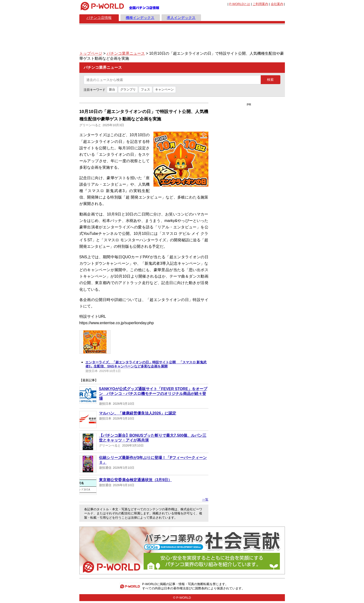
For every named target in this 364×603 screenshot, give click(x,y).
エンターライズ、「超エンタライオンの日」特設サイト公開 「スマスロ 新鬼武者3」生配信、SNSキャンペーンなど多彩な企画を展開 (146, 364)
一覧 (205, 499)
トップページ (91, 53)
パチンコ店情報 (99, 18)
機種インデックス (140, 18)
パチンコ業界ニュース (126, 53)
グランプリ (128, 89)
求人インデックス (181, 18)
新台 (112, 89)
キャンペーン (164, 89)
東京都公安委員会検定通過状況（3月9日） (136, 480)
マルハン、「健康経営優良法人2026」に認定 (138, 413)
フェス (145, 89)
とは (240, 4)
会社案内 (277, 4)
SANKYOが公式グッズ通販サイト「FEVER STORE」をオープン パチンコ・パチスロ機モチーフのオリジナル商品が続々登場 (153, 394)
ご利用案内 (260, 4)
